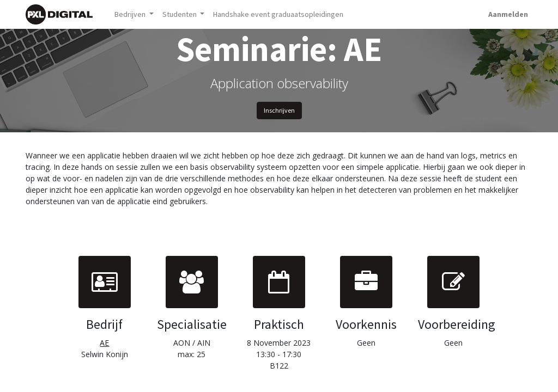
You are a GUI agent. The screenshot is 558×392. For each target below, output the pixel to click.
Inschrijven (279, 110)
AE (104, 343)
